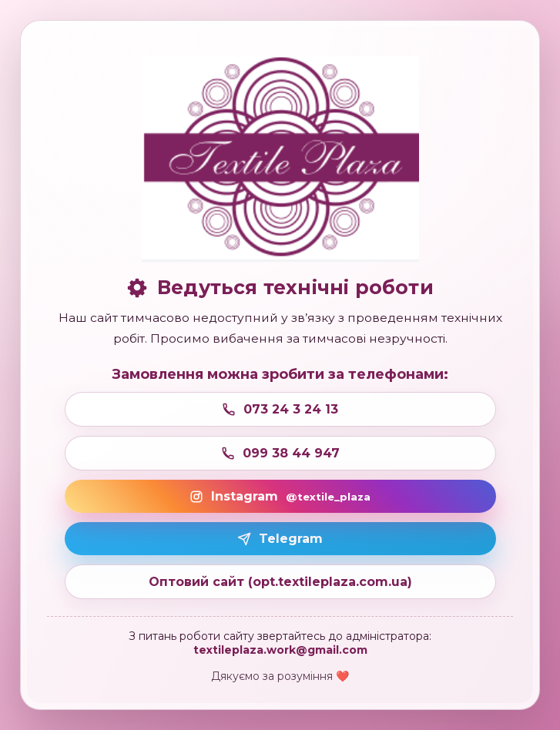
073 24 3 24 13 (280, 409)
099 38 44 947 (280, 453)
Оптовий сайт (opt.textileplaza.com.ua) (280, 582)
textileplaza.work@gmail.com (280, 650)
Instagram (280, 496)
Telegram (280, 539)
